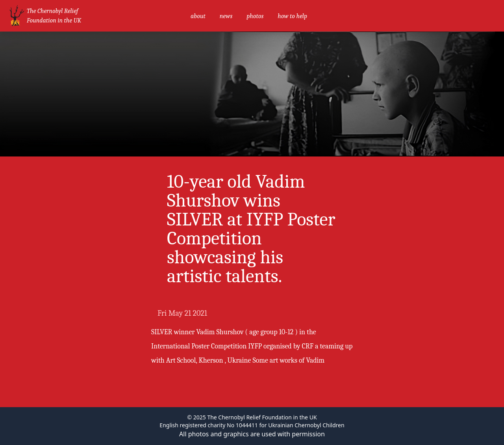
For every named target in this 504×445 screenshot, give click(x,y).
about (198, 16)
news (226, 16)
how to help (292, 16)
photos (255, 16)
